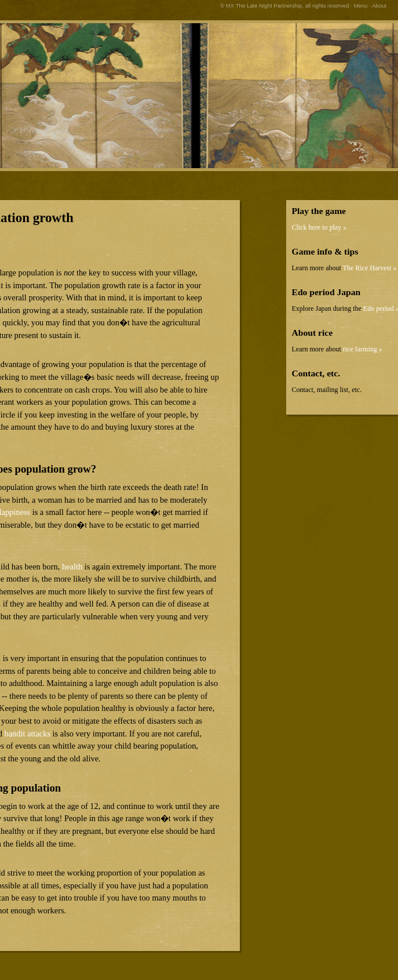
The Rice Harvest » (370, 268)
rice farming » (363, 349)
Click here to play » (320, 227)
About (379, 6)
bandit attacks (27, 734)
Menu (360, 6)
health (72, 567)
